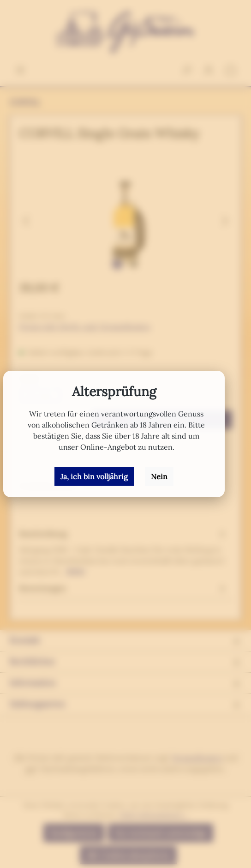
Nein (159, 476)
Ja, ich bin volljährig (94, 476)
